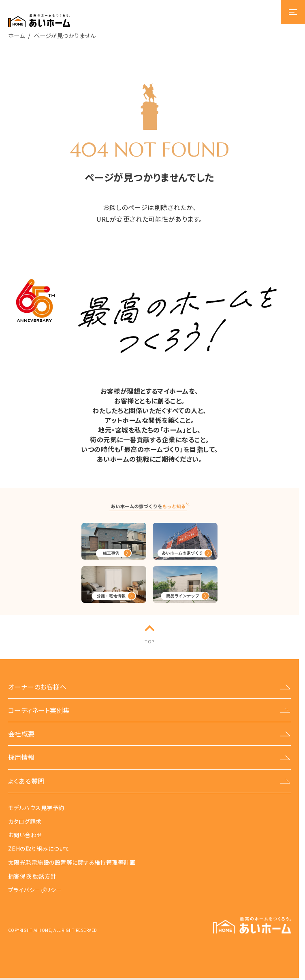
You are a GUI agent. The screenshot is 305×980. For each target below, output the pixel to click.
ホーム (16, 35)
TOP (149, 641)
